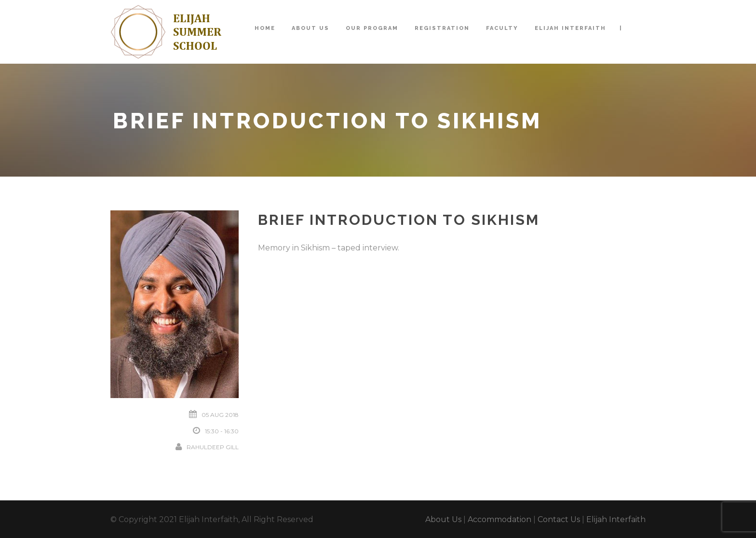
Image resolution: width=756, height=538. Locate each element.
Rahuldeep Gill (213, 447)
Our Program (372, 28)
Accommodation (499, 519)
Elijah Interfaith (570, 28)
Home (265, 28)
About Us (310, 28)
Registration (442, 28)
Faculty (502, 28)
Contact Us (559, 519)
